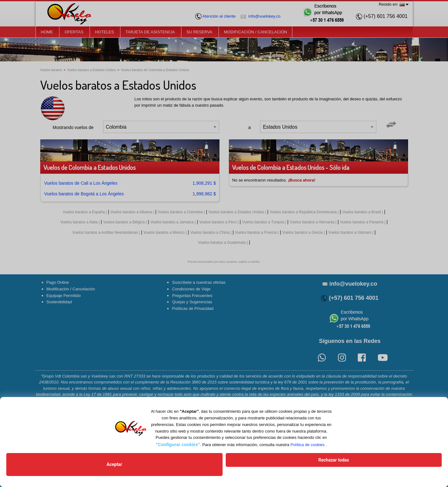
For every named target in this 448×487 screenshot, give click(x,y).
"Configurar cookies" (178, 454)
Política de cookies (307, 454)
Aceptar (179, 469)
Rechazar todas (269, 469)
